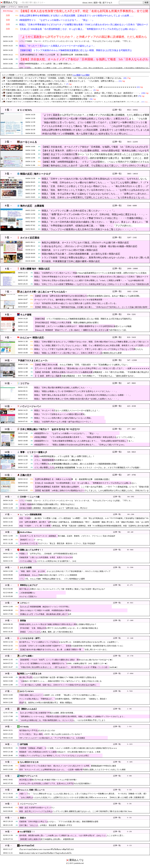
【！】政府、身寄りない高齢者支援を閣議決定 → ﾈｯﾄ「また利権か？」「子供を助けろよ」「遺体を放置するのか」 (85, 376)
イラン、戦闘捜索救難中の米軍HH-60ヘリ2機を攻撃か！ (59, 460)
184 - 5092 (131, 497)
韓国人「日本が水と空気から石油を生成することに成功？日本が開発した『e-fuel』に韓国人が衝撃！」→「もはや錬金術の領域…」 (89, 282)
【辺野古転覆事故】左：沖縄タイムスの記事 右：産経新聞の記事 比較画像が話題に (54, 55)
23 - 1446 (130, 638)
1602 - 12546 (132, 291)
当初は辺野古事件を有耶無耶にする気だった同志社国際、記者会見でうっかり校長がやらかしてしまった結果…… (76, 16)
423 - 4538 (131, 406)
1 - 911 (129, 726)
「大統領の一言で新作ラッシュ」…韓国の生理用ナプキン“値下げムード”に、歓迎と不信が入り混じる (60, 681)
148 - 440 (130, 532)
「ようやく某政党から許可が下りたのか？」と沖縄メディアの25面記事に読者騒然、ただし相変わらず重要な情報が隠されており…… (83, 39)
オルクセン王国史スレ (28, 596)
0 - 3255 (130, 744)
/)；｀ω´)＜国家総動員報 (31, 514)
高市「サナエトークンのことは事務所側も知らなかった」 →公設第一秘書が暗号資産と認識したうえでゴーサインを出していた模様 (72, 770)
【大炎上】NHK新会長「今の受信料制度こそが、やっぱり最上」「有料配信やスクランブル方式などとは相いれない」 (79, 29)
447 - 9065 (131, 383)
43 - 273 (130, 585)
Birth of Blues (26, 532)
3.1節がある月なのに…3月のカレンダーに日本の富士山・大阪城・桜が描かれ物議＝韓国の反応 (89, 246)
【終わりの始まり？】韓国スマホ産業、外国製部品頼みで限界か (45, 610)
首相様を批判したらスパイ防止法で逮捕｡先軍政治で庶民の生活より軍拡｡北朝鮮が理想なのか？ (58, 624)
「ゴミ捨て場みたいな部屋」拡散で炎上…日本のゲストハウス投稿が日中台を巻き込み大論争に (58, 685)
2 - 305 (129, 709)
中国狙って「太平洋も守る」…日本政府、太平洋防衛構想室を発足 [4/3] (48, 554)
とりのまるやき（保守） (31, 638)
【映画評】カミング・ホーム (31, 540)
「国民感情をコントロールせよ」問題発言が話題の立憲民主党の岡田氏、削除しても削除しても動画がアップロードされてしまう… (72, 717)
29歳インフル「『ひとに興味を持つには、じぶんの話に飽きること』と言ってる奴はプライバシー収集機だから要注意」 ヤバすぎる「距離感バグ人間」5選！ (83, 794)
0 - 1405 (130, 762)
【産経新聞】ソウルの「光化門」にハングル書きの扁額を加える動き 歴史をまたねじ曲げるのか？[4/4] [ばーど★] (66, 660)
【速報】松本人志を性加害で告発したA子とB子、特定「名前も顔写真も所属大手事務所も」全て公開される (84, 13)
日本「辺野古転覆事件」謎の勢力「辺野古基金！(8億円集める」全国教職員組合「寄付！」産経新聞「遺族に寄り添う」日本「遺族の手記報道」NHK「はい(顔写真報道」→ (84, 523)
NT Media (24, 727)
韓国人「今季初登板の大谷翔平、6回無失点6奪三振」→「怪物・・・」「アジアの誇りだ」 (88, 226)
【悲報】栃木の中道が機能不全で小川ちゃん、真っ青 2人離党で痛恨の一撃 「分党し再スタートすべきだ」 (64, 650)
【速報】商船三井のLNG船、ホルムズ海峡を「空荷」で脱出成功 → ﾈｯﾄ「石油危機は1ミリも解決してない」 (82, 365)
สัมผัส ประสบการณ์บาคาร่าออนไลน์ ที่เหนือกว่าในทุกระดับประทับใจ (45, 853)
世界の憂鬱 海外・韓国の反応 (35, 269)
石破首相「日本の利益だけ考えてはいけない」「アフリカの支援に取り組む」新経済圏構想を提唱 (59, 822)
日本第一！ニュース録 (30, 497)
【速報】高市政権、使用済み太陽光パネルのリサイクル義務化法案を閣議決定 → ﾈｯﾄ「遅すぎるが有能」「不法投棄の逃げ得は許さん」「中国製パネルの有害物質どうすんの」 (92, 374)
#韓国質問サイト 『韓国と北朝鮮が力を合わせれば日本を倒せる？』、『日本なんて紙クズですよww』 (80, 445)
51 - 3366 (130, 567)
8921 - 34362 (132, 110)
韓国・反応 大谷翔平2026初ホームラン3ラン (37, 808)
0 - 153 (129, 845)
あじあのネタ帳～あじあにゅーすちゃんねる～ (44, 292)
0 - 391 (129, 804)
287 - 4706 (131, 475)
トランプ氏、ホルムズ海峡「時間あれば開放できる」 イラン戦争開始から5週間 (52, 579)
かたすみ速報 (26, 568)
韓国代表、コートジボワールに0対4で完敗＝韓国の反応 (70, 250)
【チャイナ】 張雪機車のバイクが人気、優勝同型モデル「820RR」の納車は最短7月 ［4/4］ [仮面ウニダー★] (63, 663)
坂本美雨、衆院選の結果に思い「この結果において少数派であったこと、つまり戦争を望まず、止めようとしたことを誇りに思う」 (72, 835)
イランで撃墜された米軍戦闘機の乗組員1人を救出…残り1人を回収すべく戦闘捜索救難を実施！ (76, 464)
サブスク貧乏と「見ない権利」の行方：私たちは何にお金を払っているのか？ (51, 734)
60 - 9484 (130, 550)
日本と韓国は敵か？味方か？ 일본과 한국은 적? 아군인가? (50, 429)
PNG (17, 11)
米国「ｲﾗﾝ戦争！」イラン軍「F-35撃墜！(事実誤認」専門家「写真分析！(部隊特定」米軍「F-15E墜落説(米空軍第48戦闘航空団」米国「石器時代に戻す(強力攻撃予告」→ (84, 527)
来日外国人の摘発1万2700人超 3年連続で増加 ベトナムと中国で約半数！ (48, 780)
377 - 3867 (131, 429)
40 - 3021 (130, 603)
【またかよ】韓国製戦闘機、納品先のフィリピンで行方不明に (44, 607)
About (85, 3)
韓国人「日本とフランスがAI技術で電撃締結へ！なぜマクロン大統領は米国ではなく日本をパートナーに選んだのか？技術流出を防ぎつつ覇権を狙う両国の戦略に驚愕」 (92, 286)
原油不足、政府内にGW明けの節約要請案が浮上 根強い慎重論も (46, 703)
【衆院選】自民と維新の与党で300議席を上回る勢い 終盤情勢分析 (47, 839)
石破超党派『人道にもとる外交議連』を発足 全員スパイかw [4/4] (46, 557)
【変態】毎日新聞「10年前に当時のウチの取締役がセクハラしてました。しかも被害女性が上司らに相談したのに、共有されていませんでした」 (92, 492)
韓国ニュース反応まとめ (31, 674)
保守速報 (24, 744)
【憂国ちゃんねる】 (29, 709)
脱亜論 (23, 621)
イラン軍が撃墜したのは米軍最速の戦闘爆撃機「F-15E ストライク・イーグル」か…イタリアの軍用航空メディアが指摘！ (87, 468)
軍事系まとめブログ (29, 585)
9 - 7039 (130, 691)
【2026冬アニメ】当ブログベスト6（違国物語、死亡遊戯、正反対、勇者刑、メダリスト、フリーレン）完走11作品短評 (67, 536)
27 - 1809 (130, 620)
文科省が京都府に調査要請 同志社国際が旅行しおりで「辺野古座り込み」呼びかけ (53, 508)
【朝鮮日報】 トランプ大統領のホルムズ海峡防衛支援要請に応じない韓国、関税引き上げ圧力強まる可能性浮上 (76, 50)
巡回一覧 (97, 3)
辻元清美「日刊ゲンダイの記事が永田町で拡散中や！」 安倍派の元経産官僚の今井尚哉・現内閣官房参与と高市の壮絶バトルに (71, 646)
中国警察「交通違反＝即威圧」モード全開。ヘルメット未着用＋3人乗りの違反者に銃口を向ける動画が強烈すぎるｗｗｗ (68, 748)
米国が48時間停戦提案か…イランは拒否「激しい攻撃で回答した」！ (47, 64)
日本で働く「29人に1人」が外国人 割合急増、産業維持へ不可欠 (46, 825)
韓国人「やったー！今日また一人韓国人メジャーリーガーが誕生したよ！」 (57, 46)
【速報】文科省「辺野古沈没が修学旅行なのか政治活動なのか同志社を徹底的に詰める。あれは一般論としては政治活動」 (88, 296)
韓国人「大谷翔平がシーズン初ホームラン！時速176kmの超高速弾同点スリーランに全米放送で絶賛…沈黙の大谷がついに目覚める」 (90, 274)
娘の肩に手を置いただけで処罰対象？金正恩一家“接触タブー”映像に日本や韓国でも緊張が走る (58, 677)
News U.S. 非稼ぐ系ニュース (32, 790)
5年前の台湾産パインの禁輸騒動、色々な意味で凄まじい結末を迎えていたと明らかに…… (87, 134)
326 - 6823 (131, 452)
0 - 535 (129, 790)
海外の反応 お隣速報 (32, 206)
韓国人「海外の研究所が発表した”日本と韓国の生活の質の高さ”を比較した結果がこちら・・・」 (77, 399)
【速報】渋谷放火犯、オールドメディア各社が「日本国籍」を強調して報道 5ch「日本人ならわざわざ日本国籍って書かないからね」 (84, 61)
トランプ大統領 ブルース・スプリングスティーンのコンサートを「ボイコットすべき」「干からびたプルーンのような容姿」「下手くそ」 (76, 41)
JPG (17, 20)
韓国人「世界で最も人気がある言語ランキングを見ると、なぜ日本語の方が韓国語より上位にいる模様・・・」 (83, 395)
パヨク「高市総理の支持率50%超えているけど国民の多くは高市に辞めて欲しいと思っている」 (76, 303)
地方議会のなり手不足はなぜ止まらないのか (37, 730)
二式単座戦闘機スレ (27, 593)
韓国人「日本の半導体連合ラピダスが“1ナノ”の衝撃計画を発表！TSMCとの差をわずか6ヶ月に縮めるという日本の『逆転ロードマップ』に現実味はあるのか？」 (84, 26)
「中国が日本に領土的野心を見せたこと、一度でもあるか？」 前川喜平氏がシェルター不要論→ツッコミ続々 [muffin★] (68, 667)
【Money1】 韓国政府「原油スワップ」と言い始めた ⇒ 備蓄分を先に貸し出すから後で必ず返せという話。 (81, 330)
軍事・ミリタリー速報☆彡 (34, 452)
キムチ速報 (26, 315)
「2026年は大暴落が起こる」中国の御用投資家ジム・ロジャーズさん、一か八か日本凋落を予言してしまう (62, 720)
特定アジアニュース (29, 776)
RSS (90, 3)
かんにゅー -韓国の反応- (32, 338)
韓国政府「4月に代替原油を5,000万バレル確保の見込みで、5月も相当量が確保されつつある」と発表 (60, 752)
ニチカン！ (25, 603)
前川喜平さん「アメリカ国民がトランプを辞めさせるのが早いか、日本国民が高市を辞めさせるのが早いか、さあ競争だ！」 (69, 642)
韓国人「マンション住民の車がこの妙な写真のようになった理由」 (63, 418)
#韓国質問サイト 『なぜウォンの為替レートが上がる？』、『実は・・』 (57, 20)
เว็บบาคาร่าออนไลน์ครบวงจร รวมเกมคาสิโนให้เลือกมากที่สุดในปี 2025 (47, 849)
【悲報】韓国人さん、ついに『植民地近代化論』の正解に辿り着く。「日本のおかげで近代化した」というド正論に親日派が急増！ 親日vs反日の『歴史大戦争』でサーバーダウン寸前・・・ (92, 309)
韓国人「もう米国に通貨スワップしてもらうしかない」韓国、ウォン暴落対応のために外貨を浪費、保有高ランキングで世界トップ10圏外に (92, 347)
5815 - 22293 (132, 142)
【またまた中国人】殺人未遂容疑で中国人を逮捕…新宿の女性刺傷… (47, 713)
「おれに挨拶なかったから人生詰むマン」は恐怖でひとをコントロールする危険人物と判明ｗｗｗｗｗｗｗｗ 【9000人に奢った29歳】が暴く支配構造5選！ (82, 797)
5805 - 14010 (132, 174)
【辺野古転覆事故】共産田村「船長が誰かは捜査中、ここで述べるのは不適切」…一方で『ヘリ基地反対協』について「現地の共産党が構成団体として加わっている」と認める (92, 488)
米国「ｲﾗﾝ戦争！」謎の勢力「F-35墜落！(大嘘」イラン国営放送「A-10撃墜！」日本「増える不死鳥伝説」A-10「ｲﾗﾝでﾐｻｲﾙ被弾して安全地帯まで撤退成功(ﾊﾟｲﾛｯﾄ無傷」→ (84, 520)
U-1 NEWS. (26, 110)
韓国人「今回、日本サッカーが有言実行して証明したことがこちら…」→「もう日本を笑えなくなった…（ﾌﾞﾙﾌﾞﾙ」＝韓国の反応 (94, 199)
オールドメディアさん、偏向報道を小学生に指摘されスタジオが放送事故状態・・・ (71, 300)
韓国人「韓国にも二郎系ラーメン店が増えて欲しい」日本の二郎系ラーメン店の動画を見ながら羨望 (78, 353)
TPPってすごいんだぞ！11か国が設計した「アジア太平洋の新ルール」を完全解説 (52, 738)
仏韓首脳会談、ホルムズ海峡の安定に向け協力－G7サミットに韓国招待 (48, 575)
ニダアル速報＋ (27, 656)
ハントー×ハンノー (28, 804)
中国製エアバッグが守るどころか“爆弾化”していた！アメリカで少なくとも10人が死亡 (54, 756)
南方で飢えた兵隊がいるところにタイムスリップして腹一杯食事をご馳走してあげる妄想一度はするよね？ (62, 589)
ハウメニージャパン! (31, 406)
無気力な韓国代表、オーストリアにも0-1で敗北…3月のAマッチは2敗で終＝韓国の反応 (85, 243)
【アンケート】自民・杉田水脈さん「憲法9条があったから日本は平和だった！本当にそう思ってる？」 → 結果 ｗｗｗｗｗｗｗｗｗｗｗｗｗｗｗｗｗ (92, 370)
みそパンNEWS (27, 691)
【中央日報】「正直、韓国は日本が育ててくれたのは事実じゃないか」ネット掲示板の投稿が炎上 (59, 628)
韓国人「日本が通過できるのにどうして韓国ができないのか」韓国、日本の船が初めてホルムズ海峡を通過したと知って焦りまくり (92, 342)
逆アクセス (107, 3)
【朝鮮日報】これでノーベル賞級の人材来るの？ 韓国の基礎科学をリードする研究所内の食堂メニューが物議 (83, 326)
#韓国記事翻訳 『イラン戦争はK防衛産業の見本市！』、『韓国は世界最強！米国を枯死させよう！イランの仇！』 (85, 437)
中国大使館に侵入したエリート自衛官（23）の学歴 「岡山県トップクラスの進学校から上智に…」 (60, 695)
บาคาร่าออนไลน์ (27, 846)
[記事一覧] (117, 110)
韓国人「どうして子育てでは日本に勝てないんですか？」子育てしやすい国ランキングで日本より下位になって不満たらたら (89, 349)
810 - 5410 (131, 337)
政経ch (23, 818)
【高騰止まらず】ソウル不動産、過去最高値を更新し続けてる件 (45, 614)
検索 (147, 2)
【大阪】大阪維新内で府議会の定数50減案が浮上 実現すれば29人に (47, 504)
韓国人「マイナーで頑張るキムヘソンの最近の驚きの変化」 (60, 414)
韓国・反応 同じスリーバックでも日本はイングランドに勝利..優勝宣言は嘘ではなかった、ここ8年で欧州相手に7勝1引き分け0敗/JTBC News (76, 811)
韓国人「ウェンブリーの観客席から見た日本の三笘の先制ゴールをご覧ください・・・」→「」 (90, 229)
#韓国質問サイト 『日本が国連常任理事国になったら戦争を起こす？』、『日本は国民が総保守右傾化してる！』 (84, 441)
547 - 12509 (132, 360)
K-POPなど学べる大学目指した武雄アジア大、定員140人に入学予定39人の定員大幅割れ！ (56, 783)
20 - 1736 (130, 656)
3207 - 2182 (132, 237)
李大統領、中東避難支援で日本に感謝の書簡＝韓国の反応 (71, 261)
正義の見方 (26, 475)
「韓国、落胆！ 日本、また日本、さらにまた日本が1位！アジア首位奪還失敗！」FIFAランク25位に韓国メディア (65, 571)
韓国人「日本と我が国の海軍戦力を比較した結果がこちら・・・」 (63, 388)
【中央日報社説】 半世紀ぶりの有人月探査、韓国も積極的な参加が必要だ (66, 323)
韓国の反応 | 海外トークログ (35, 174)
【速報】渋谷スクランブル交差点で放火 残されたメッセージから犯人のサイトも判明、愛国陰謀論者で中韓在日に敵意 (68, 766)
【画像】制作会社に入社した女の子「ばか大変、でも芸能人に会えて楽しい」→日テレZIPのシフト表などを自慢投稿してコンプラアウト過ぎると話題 (95, 167)
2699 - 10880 (132, 268)
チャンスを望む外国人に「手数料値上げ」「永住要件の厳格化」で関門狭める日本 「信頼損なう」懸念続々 (63, 699)
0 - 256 (129, 832)
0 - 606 (129, 776)
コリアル (25, 383)
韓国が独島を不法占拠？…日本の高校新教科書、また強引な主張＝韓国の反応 (81, 254)
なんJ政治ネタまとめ (29, 762)
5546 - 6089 (132, 206)
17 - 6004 (130, 673)
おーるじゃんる (29, 142)
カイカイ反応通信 (30, 238)
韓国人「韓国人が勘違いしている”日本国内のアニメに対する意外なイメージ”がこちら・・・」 (76, 391)
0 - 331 (129, 818)
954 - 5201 (131, 314)
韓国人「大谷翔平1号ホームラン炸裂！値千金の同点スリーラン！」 (64, 422)
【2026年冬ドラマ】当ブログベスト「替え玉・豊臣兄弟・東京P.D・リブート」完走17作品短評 (57, 543)
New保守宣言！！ (27, 832)
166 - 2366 (131, 514)
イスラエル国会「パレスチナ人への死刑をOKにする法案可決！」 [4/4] (48, 561)
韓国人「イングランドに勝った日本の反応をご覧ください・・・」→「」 (79, 211)
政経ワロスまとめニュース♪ (34, 361)
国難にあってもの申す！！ (32, 550)
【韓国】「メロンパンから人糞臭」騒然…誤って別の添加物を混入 (46, 632)
